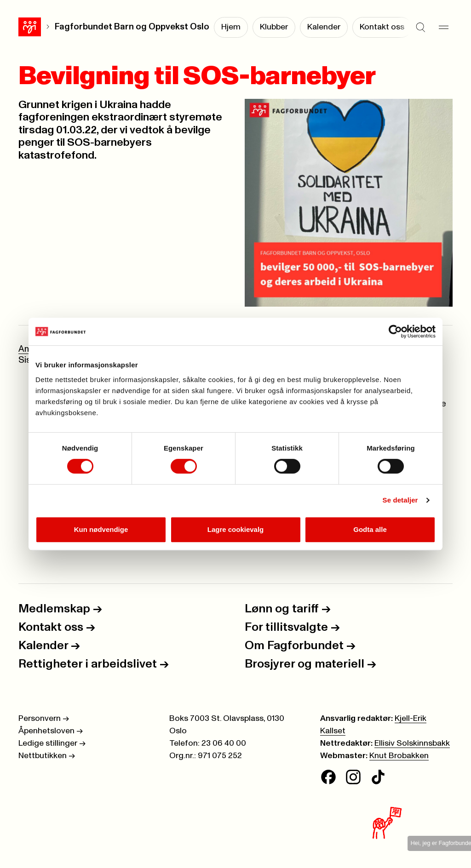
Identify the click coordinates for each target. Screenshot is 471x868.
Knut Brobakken (399, 756)
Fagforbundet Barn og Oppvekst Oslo (132, 27)
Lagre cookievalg (236, 529)
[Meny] (443, 28)
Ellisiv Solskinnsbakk (412, 743)
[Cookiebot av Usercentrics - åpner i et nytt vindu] (395, 331)
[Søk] (420, 28)
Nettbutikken (47, 756)
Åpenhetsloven (51, 731)
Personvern (44, 719)
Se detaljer (400, 500)
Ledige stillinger (52, 743)
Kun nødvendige (101, 529)
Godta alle (370, 529)
